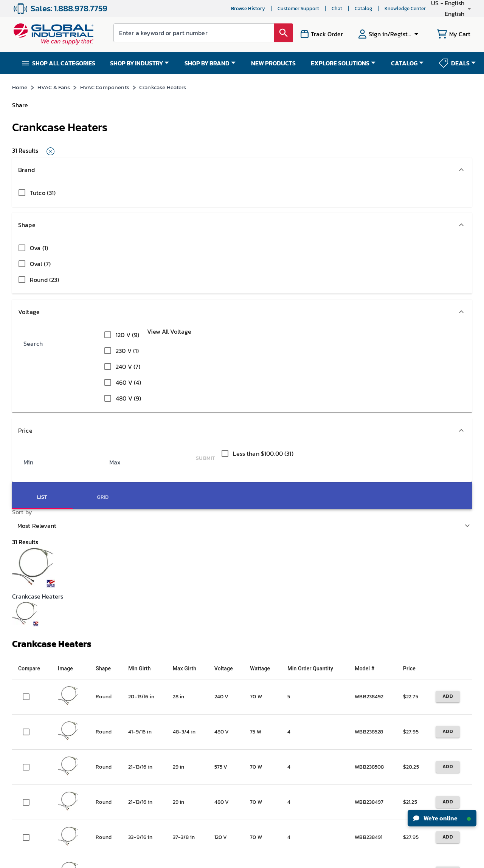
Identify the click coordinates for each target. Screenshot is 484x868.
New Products (262, 640)
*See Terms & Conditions (361, 81)
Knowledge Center (368, 9)
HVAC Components (110, 101)
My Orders (102, 640)
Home (20, 101)
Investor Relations (33, 654)
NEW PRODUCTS (273, 63)
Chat (300, 9)
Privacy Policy (263, 859)
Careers (21, 626)
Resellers (178, 668)
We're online (442, 818)
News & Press (27, 640)
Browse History (211, 9)
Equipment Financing (271, 682)
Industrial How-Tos (268, 668)
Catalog (326, 9)
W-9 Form (102, 724)
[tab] (433, 152)
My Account (104, 626)
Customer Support (261, 9)
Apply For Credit (109, 682)
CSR (17, 668)
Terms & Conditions (227, 859)
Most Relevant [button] (360, 153)
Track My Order (108, 654)
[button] (433, 9)
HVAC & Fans (57, 101)
